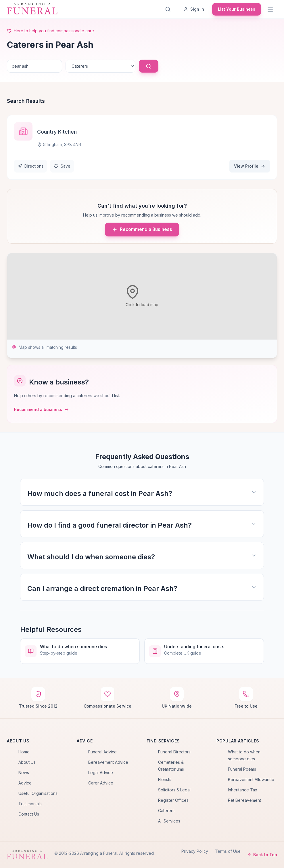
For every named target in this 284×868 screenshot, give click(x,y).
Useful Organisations (38, 793)
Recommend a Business (142, 230)
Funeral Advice (102, 752)
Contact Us (29, 814)
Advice (25, 783)
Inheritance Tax (243, 790)
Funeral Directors (174, 752)
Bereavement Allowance (251, 779)
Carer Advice (101, 783)
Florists (165, 779)
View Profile (250, 166)
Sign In (194, 9)
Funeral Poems (242, 769)
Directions (30, 166)
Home (24, 752)
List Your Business (237, 9)
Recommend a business (42, 409)
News (24, 773)
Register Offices (173, 800)
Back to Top (262, 855)
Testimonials (30, 804)
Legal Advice (101, 773)
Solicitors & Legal (174, 790)
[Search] (169, 9)
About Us (27, 762)
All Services (169, 821)
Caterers (166, 811)
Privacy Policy (195, 851)
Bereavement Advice (108, 762)
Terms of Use (228, 851)
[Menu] (271, 9)
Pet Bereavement (244, 800)
